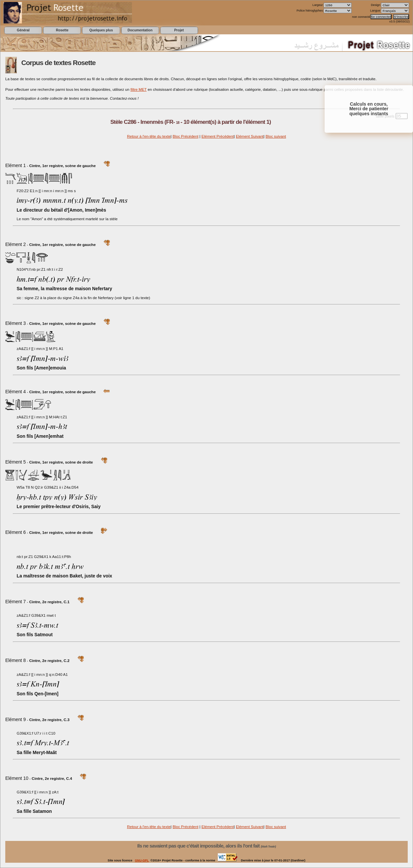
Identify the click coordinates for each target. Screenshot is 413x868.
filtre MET (138, 89)
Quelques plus (101, 30)
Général (23, 30)
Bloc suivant (276, 136)
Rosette (62, 30)
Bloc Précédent (185, 136)
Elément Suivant (250, 136)
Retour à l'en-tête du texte (149, 136)
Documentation (140, 30)
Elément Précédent (218, 136)
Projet (179, 30)
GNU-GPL (142, 860)
